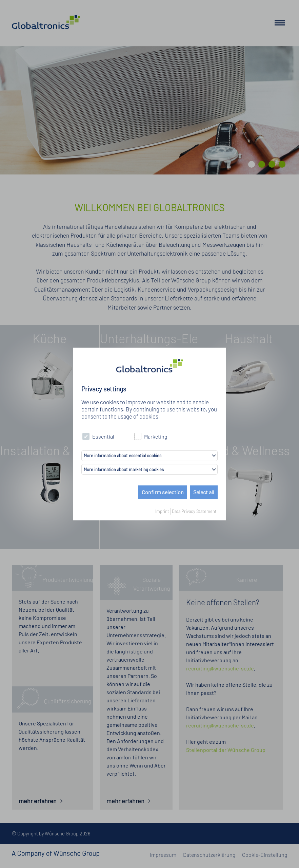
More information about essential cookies (123, 456)
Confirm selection (163, 492)
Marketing (151, 436)
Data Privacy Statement (194, 511)
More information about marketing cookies (124, 469)
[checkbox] (86, 436)
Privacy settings (104, 389)
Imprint (162, 511)
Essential (98, 436)
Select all (204, 492)
